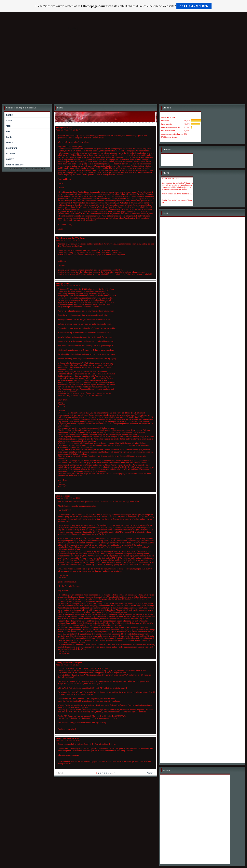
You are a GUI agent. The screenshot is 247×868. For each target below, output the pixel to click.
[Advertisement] (124, 73)
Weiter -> (151, 773)
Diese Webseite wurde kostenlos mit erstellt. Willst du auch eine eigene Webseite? (123, 6)
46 (115, 773)
